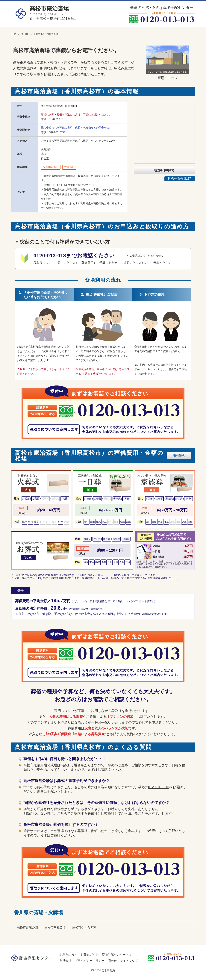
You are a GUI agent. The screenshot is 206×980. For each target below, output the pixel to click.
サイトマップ (129, 961)
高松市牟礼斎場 (55, 927)
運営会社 (65, 961)
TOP (13, 34)
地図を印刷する (164, 170)
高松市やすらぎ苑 (84, 927)
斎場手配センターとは (117, 955)
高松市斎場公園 (27, 927)
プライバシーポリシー (90, 961)
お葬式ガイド (90, 955)
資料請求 (179, 456)
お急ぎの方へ (68, 955)
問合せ (112, 961)
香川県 (25, 34)
